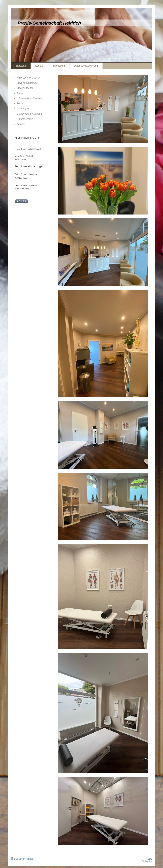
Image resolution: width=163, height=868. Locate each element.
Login (150, 859)
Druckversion (18, 859)
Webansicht (147, 861)
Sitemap (30, 859)
